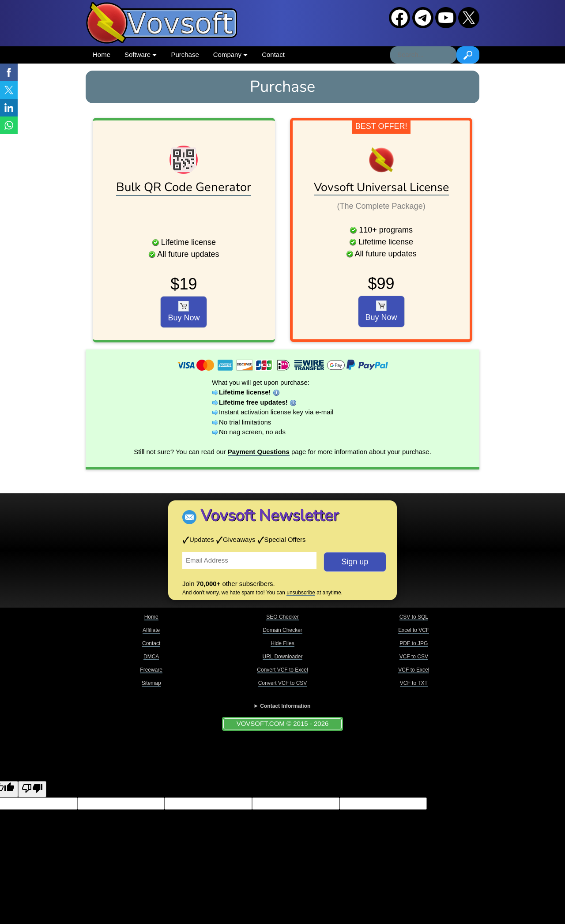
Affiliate (151, 630)
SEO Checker (282, 617)
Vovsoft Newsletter (269, 516)
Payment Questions (259, 452)
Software (141, 54)
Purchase (185, 54)
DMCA (151, 657)
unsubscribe (301, 593)
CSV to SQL (414, 617)
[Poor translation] (32, 789)
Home (102, 54)
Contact (273, 54)
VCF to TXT (414, 683)
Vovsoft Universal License (381, 187)
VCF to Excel (414, 670)
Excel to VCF (414, 630)
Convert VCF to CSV (283, 683)
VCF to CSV (414, 657)
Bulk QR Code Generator (184, 187)
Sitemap (151, 683)
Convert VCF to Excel (282, 670)
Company (230, 54)
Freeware (151, 670)
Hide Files (282, 643)
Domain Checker (282, 630)
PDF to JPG (414, 643)
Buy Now (184, 312)
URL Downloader (283, 657)
